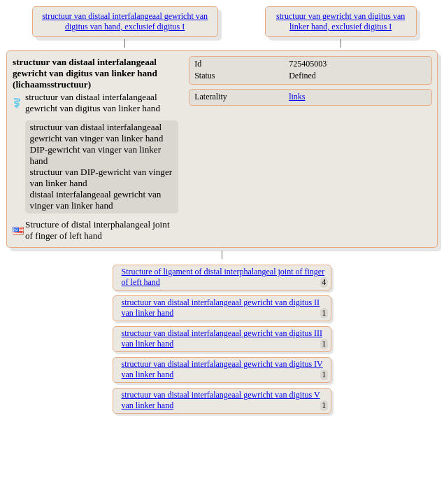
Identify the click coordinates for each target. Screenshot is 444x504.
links (297, 97)
